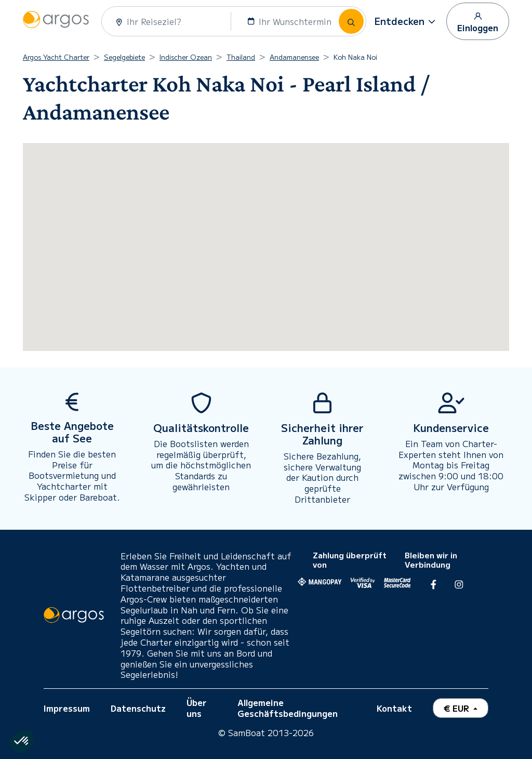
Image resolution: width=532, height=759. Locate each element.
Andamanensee (294, 57)
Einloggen (478, 22)
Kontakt (394, 708)
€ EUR (457, 708)
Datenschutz (138, 708)
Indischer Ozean (186, 57)
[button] (406, 21)
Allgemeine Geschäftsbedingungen (288, 708)
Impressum (67, 708)
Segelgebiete (124, 57)
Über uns (197, 708)
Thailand (241, 57)
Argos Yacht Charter (56, 57)
